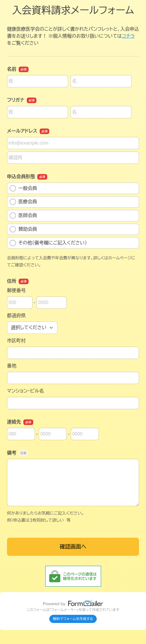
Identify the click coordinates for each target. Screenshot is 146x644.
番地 (12, 366)
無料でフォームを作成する (73, 619)
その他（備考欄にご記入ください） (48, 243)
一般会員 (23, 188)
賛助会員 (23, 229)
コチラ (128, 36)
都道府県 (16, 316)
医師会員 (23, 216)
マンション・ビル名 (25, 391)
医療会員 (23, 202)
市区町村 (16, 341)
